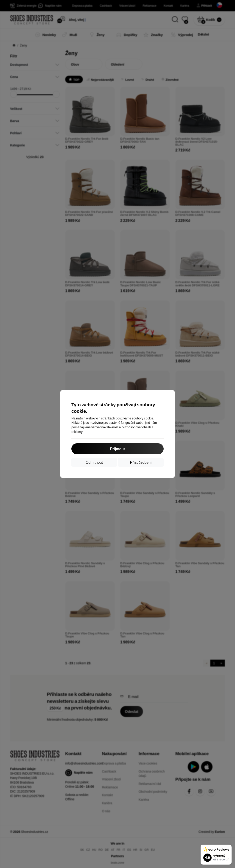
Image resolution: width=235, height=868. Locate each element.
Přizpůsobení (141, 462)
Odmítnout (94, 462)
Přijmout (118, 449)
